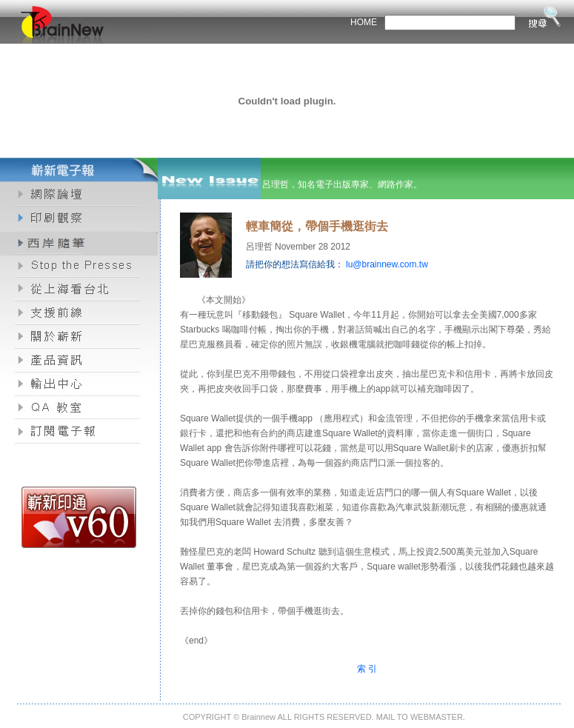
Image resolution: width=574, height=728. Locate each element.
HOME (364, 22)
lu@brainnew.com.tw (387, 264)
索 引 (367, 669)
